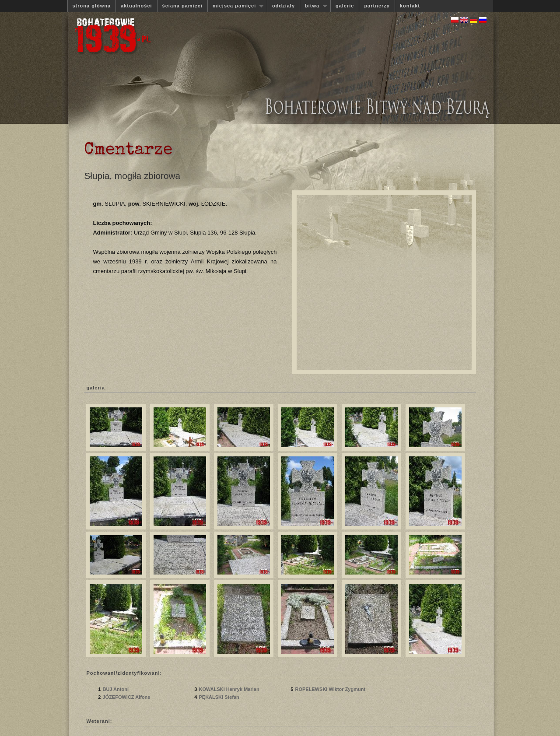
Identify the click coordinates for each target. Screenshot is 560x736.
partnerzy (377, 6)
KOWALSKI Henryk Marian (229, 689)
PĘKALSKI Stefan (219, 697)
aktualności (136, 6)
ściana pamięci (182, 6)
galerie (345, 6)
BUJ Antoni (116, 689)
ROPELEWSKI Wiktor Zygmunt (330, 689)
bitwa (313, 6)
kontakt (410, 6)
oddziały (283, 6)
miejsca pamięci (235, 6)
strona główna (92, 6)
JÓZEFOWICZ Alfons (127, 697)
